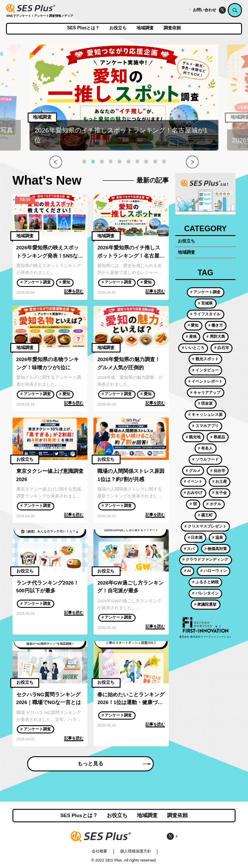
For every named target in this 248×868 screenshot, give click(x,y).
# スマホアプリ (206, 426)
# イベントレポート (206, 381)
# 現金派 (205, 403)
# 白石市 (221, 348)
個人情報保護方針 (136, 851)
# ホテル (214, 504)
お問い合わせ (205, 10)
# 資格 (191, 337)
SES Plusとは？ (83, 28)
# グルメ (193, 471)
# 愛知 (65, 282)
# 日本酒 (195, 538)
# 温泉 (218, 538)
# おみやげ (193, 493)
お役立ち (118, 28)
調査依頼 (172, 28)
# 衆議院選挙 (205, 604)
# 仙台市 (217, 471)
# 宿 (193, 504)
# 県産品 (217, 437)
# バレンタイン (206, 593)
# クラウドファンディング (205, 560)
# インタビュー (206, 370)
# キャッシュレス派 (206, 415)
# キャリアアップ (205, 393)
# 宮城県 (205, 303)
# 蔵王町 (205, 515)
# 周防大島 (215, 337)
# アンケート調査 (36, 282)
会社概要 (99, 851)
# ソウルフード (206, 459)
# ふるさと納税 (206, 582)
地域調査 (145, 28)
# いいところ (193, 348)
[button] (84, 162)
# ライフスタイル (205, 314)
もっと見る (114, 764)
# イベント (193, 481)
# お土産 (220, 481)
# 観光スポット (206, 359)
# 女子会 (220, 493)
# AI (188, 571)
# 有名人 (205, 448)
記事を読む (74, 291)
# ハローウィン (214, 571)
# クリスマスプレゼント (206, 526)
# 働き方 (216, 325)
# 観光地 (193, 437)
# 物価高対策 (216, 549)
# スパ (189, 549)
